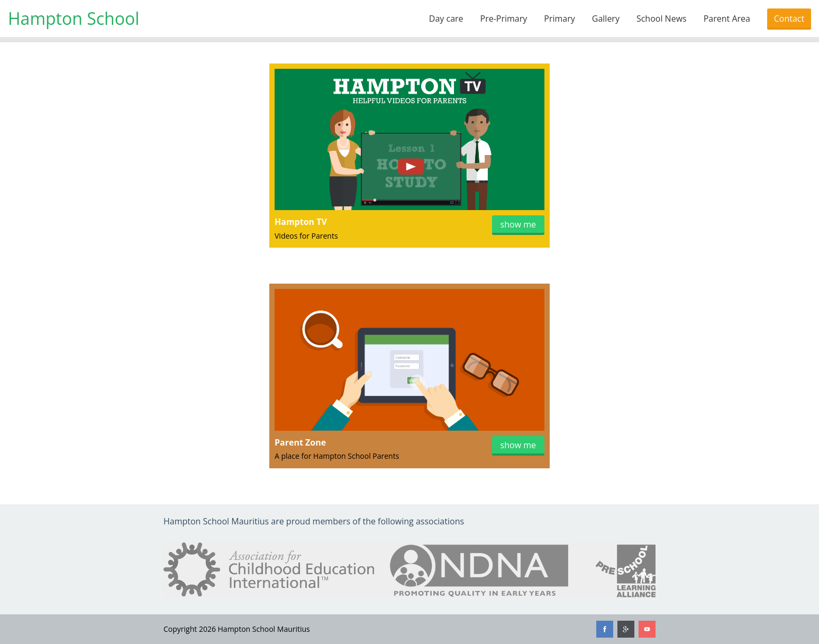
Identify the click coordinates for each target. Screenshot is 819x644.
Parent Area (727, 19)
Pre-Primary (504, 19)
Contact (789, 19)
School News (662, 19)
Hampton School (74, 18)
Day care (446, 19)
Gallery (606, 19)
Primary (559, 19)
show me (518, 224)
